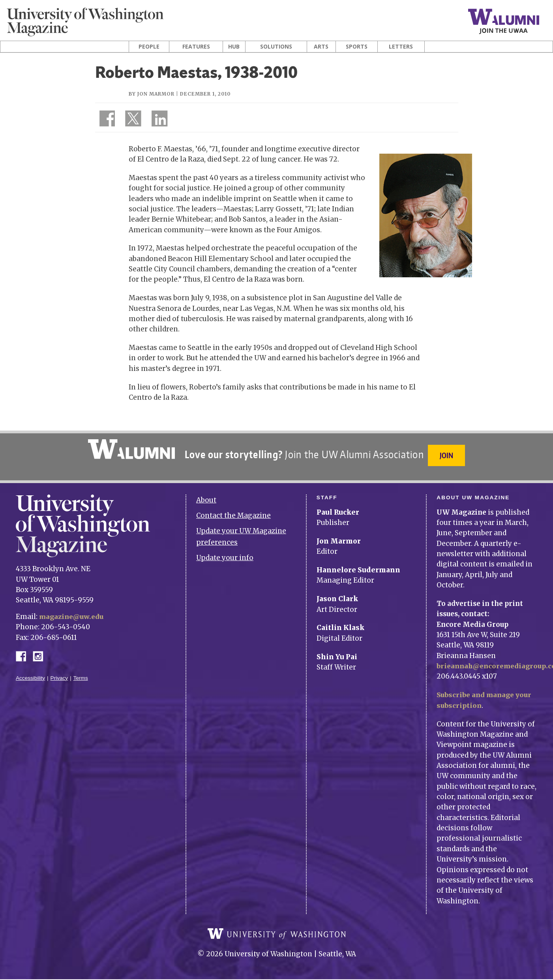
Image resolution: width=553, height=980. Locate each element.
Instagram (41, 651)
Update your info (225, 553)
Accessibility (30, 673)
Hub (234, 47)
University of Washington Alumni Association (130, 449)
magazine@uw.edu (73, 612)
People (149, 47)
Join (448, 455)
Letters (401, 47)
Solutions (276, 47)
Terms (81, 673)
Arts (321, 47)
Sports (357, 47)
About (206, 496)
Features (196, 47)
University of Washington (277, 935)
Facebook (24, 651)
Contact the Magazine (233, 511)
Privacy (59, 673)
